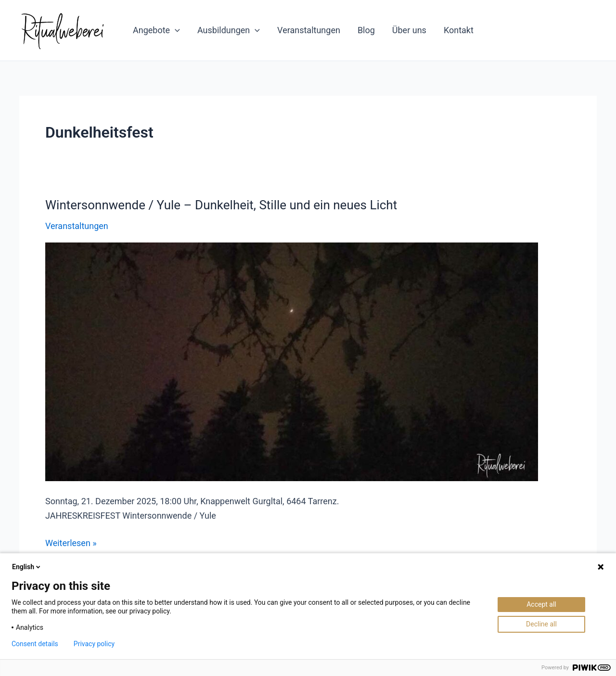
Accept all (541, 604)
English (27, 567)
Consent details (35, 644)
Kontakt (459, 30)
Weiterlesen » (71, 543)
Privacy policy (94, 644)
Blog (366, 30)
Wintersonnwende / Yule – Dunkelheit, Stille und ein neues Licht (221, 205)
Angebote (156, 30)
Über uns (409, 30)
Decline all (541, 624)
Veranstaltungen (309, 30)
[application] (175, 30)
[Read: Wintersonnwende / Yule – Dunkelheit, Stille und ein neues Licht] (292, 361)
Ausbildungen (229, 30)
